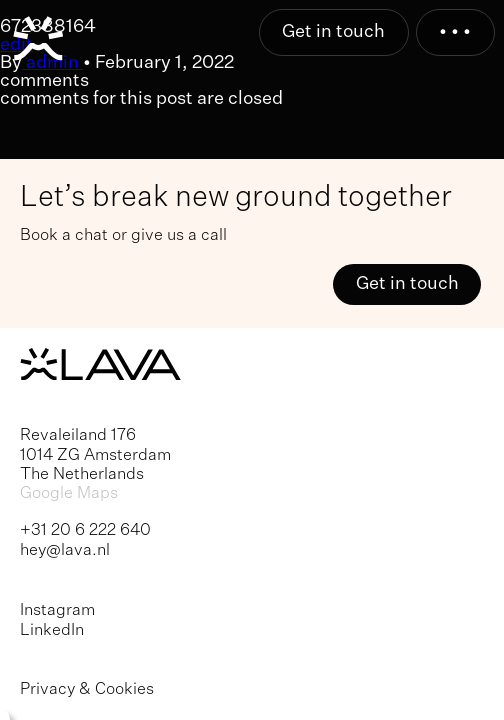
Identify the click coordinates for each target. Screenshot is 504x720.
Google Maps (69, 493)
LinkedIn (52, 630)
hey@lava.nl (65, 550)
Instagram (57, 610)
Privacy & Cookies (87, 689)
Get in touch (333, 32)
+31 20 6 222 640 (85, 530)
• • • (455, 32)
